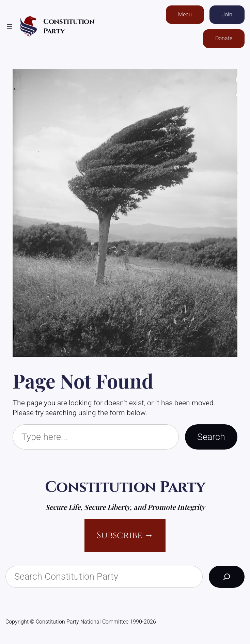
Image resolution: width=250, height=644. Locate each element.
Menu (185, 14)
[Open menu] (10, 27)
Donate (224, 38)
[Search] (227, 577)
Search (211, 437)
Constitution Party (125, 487)
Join (227, 14)
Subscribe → (125, 535)
